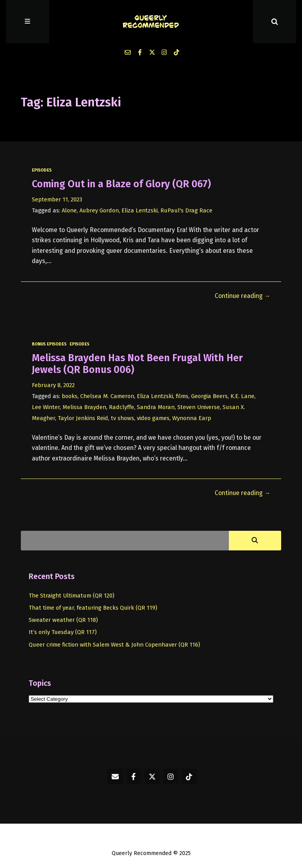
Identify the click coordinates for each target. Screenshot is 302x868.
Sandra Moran (156, 407)
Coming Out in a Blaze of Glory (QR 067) (121, 184)
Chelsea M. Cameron (107, 396)
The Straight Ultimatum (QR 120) (72, 596)
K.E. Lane (242, 396)
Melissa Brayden (84, 407)
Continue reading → (243, 296)
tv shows (122, 418)
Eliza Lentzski (140, 210)
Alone (69, 210)
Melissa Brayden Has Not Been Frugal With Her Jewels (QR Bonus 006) (137, 364)
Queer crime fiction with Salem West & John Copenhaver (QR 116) (114, 645)
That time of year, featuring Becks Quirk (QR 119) (93, 608)
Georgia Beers (209, 396)
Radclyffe (122, 407)
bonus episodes (49, 344)
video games (153, 418)
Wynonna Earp (192, 418)
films (182, 396)
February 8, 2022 (53, 385)
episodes (42, 170)
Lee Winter (46, 407)
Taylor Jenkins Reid (83, 418)
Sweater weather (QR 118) (63, 620)
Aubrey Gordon (99, 210)
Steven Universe (199, 407)
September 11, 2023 (57, 199)
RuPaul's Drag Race (186, 210)
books (70, 396)
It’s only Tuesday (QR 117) (63, 632)
